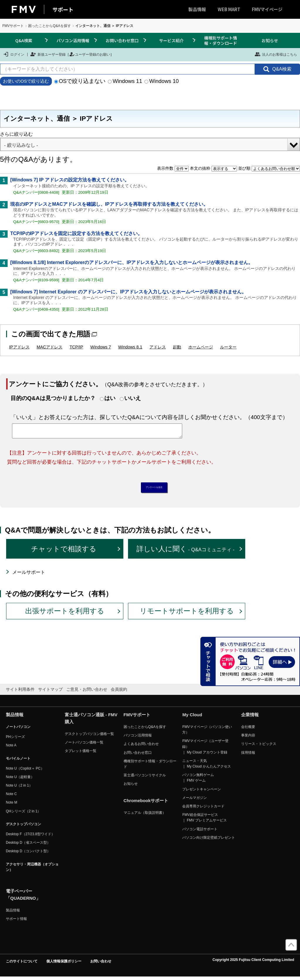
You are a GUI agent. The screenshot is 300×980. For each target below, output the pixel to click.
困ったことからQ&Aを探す (49, 26)
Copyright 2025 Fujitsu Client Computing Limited (253, 963)
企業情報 (250, 718)
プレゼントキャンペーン (202, 792)
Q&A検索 (24, 40)
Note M (12, 806)
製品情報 (197, 9)
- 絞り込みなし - (21, 145)
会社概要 (248, 730)
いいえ (133, 398)
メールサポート (29, 575)
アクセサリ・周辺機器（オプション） (32, 870)
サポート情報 (16, 922)
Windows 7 (100, 347)
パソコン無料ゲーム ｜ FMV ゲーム (198, 781)
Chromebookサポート (146, 804)
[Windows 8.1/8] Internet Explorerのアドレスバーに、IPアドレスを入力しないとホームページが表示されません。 (132, 262)
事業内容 (248, 739)
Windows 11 (125, 81)
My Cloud (192, 718)
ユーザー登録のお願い (90, 54)
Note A (11, 748)
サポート (63, 9)
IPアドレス (19, 347)
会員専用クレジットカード (203, 809)
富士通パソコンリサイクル (145, 778)
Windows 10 (162, 81)
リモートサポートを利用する (187, 614)
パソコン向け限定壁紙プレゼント (209, 841)
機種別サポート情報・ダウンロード (221, 40)
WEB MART (229, 9)
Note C (11, 797)
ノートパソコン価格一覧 (84, 746)
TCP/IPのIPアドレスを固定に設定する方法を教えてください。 (76, 233)
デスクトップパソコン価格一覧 (89, 737)
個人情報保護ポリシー (64, 964)
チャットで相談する (64, 552)
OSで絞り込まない (80, 81)
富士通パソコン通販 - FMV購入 (91, 721)
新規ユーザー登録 (48, 54)
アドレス (158, 347)
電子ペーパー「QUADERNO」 (23, 898)
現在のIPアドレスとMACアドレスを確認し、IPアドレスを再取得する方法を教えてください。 (109, 204)
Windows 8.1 (130, 347)
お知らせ (270, 40)
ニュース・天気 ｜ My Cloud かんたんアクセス (206, 767)
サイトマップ (50, 693)
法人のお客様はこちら (276, 54)
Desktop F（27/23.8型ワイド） (30, 837)
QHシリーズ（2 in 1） (23, 814)
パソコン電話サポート (200, 832)
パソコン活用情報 (73, 40)
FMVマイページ (267, 9)
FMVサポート (13, 26)
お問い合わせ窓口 (122, 40)
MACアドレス (50, 347)
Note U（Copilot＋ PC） (25, 771)
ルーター (228, 347)
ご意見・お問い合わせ (87, 693)
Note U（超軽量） (20, 780)
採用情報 (248, 756)
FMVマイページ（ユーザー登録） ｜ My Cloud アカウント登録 (205, 750)
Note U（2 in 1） (19, 788)
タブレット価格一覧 (81, 754)
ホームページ (201, 347)
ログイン (14, 54)
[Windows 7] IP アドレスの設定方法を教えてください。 (70, 180)
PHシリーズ (15, 740)
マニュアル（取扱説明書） (145, 816)
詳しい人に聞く (186, 552)
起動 (177, 347)
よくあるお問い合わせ (141, 747)
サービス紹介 (171, 40)
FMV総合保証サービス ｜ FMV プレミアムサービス (204, 821)
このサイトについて (22, 964)
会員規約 (119, 693)
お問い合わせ (101, 964)
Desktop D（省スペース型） (28, 846)
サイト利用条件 (20, 693)
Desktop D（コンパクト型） (28, 854)
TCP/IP (76, 347)
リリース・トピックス (259, 747)
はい (110, 398)
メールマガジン (195, 801)
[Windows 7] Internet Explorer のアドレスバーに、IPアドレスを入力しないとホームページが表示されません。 (128, 292)
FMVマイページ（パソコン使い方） (207, 733)
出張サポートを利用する (65, 614)
